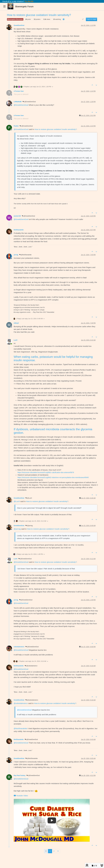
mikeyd (16, 323)
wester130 (17, 216)
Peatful (16, 126)
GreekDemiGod (19, 25)
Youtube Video (21, 796)
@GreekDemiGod (29, 102)
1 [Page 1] (50, 851)
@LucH (29, 498)
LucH (16, 340)
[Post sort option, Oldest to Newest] (83, 19)
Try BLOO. (29, 1)
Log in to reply (91, 19)
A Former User (19, 91)
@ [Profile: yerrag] (17, 529)
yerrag (16, 255)
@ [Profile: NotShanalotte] (20, 728)
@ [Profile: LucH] (17, 501)
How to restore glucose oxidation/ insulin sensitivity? (56, 129)
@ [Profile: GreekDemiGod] (21, 105)
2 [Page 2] (54, 851)
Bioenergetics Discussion (15, 19)
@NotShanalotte (25, 255)
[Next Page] (58, 851)
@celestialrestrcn (31, 666)
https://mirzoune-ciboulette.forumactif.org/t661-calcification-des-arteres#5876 (46, 472)
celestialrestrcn (19, 647)
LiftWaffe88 (18, 102)
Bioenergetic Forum (24, 7)
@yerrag (29, 526)
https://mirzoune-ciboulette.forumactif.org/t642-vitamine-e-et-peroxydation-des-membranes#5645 (53, 477)
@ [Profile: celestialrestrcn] (21, 703)
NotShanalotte (19, 230)
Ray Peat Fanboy (20, 775)
